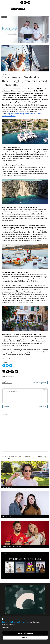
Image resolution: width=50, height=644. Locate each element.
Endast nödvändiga (25, 633)
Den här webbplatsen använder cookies (15, 622)
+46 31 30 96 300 (8, 376)
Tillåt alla (25, 638)
